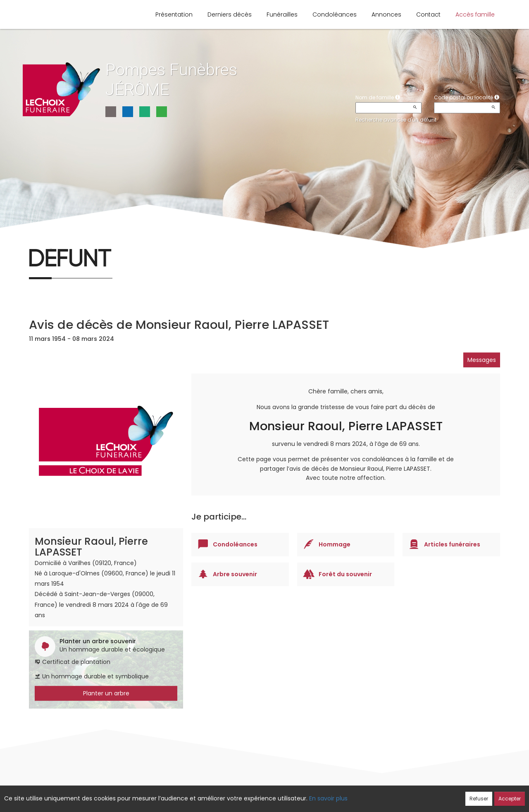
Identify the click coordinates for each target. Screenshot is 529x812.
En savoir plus (328, 798)
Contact (428, 14)
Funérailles (282, 14)
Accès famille (475, 14)
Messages (482, 360)
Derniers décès (230, 14)
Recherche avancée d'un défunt (396, 120)
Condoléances (335, 14)
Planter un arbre (106, 693)
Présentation (174, 14)
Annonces (386, 14)
